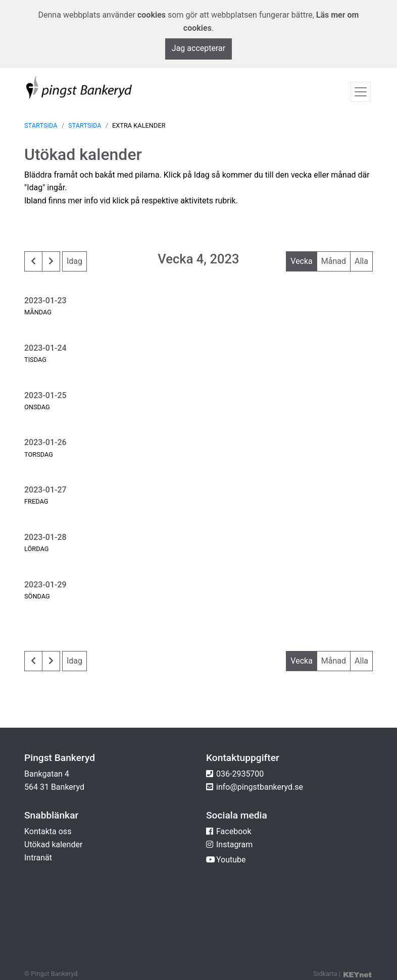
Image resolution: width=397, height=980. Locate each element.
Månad (334, 261)
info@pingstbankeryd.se (260, 787)
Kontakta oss (48, 831)
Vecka (302, 261)
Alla (361, 261)
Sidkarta (325, 974)
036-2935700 (240, 774)
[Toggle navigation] (361, 92)
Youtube (231, 860)
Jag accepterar (199, 48)
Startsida (41, 125)
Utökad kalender (53, 845)
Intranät (38, 858)
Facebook (234, 831)
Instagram (234, 845)
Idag (75, 261)
